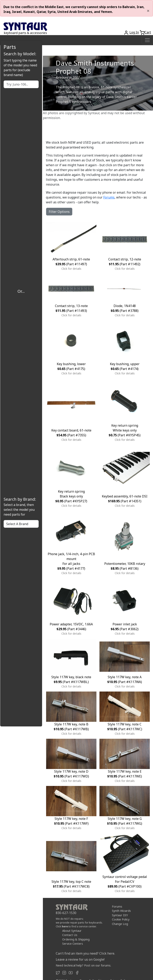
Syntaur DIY (120, 915)
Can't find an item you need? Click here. (85, 953)
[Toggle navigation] (147, 40)
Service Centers (73, 944)
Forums (109, 197)
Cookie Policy (121, 919)
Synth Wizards (121, 911)
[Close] (148, 11)
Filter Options (59, 212)
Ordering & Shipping (76, 939)
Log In (134, 32)
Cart (148, 32)
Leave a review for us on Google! (80, 959)
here (65, 926)
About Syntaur (72, 930)
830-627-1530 (66, 913)
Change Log (120, 924)
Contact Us (70, 935)
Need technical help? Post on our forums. (83, 965)
